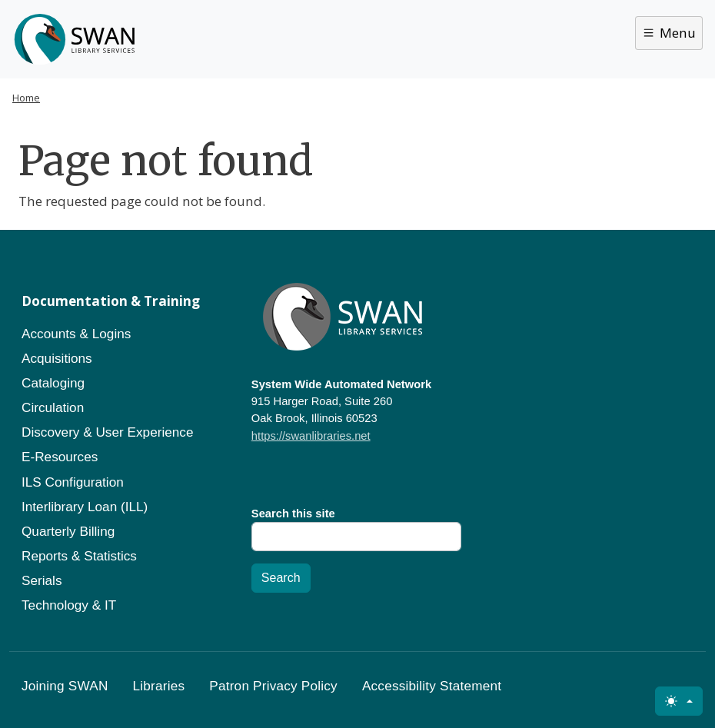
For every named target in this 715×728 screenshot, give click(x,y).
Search (281, 578)
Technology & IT (69, 605)
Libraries (159, 686)
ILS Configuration (73, 482)
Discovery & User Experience (108, 432)
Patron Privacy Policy (273, 686)
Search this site (293, 514)
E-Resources (60, 457)
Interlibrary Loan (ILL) (85, 507)
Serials (42, 580)
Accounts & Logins (76, 334)
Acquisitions (57, 358)
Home (26, 98)
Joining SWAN (65, 686)
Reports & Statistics (79, 556)
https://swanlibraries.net (311, 436)
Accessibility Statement (432, 686)
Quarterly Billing (68, 531)
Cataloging (53, 383)
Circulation (53, 407)
